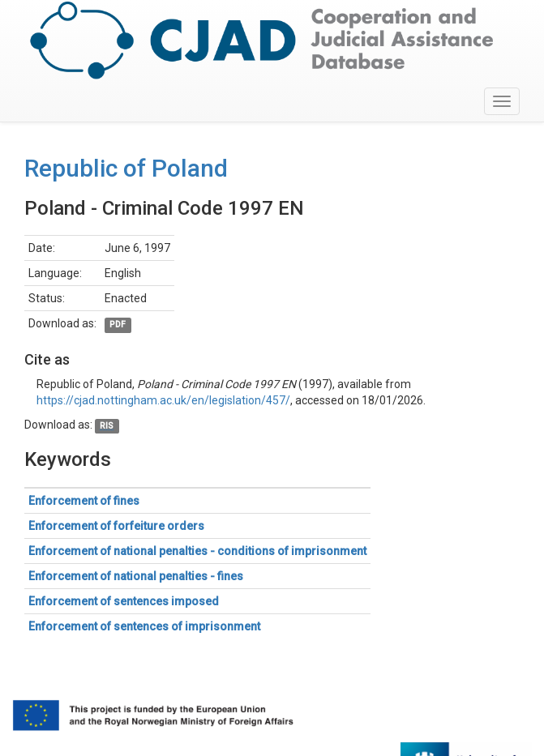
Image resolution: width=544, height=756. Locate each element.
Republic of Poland (126, 168)
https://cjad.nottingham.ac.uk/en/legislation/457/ (163, 400)
